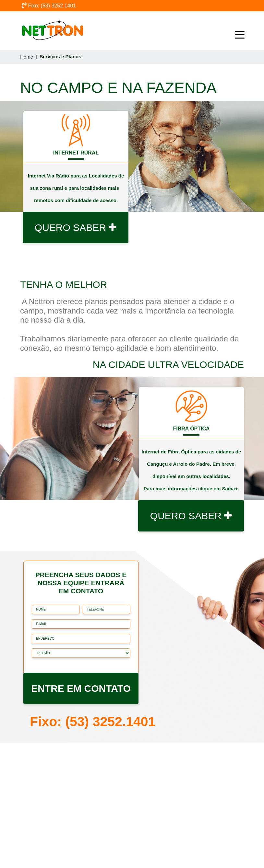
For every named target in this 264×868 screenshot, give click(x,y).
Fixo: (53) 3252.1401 (49, 6)
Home (27, 57)
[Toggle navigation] (235, 31)
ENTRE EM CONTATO (81, 688)
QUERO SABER (76, 228)
